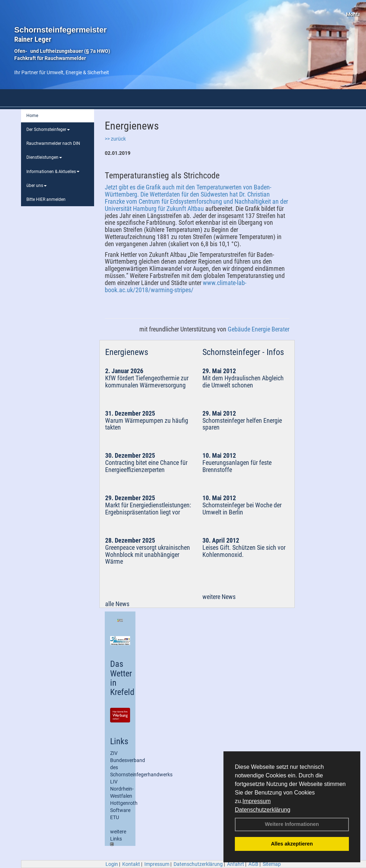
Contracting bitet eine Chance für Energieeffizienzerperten (146, 466)
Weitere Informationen (292, 824)
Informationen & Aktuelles (53, 172)
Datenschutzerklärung (263, 810)
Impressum (256, 801)
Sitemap (272, 864)
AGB (253, 864)
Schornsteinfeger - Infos (243, 352)
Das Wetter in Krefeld (122, 678)
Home (32, 116)
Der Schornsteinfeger (48, 130)
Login (112, 864)
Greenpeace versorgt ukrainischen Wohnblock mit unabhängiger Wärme (148, 555)
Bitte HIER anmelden (46, 199)
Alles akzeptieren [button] (292, 844)
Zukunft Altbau (185, 209)
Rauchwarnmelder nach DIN (53, 143)
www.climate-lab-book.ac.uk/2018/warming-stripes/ (176, 286)
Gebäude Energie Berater (259, 329)
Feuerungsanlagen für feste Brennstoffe (237, 466)
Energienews (127, 352)
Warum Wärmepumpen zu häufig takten (147, 424)
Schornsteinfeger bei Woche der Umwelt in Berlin (242, 509)
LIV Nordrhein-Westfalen (122, 789)
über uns (37, 186)
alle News (117, 604)
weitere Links (118, 837)
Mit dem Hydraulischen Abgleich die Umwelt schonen (243, 382)
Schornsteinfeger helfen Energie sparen (242, 424)
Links (119, 741)
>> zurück (115, 139)
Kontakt (131, 864)
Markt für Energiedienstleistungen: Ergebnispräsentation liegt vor (148, 509)
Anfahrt (236, 864)
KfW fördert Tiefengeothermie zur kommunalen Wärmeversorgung (147, 382)
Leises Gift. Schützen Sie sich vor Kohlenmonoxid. (244, 551)
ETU (115, 817)
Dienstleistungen (44, 157)
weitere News (219, 597)
